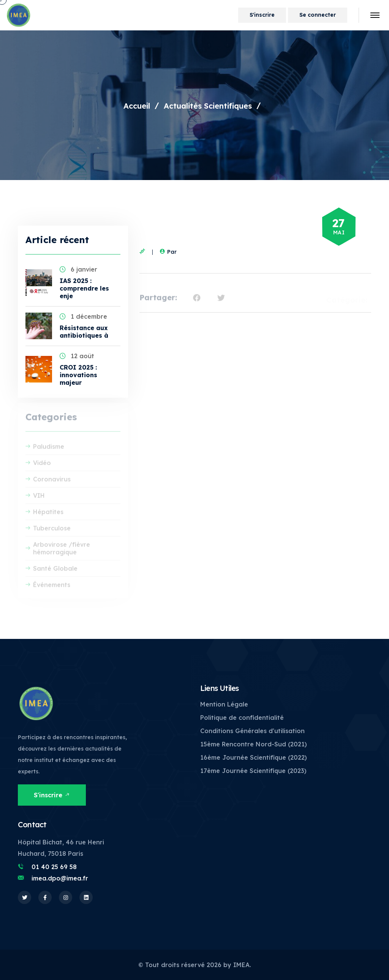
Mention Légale (224, 704)
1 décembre (83, 316)
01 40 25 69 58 (54, 867)
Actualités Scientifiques (208, 106)
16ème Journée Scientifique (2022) (254, 757)
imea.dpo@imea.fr (60, 878)
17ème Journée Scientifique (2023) (253, 771)
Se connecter (318, 15)
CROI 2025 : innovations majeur (78, 375)
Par (167, 252)
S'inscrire (262, 15)
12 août (77, 356)
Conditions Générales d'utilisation (252, 731)
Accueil (137, 106)
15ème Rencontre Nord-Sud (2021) (254, 744)
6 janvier (78, 269)
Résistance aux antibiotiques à (84, 332)
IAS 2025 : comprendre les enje (84, 288)
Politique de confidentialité (242, 718)
